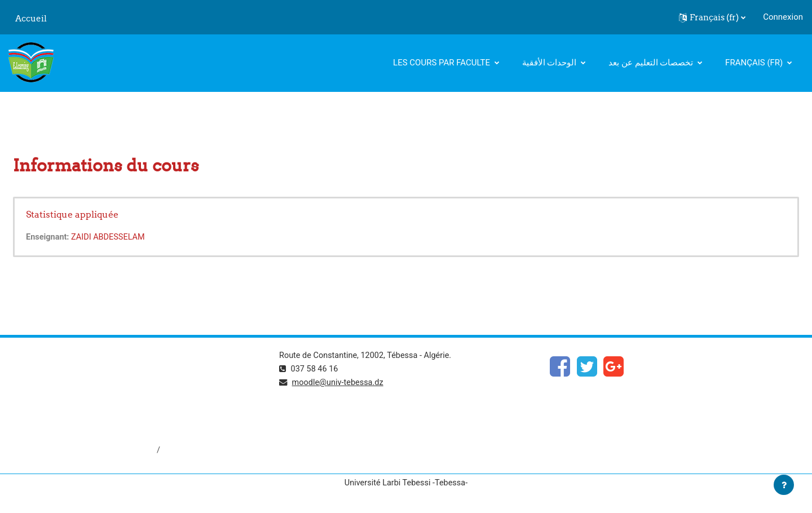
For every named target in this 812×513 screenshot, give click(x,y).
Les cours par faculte (443, 63)
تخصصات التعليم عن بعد (652, 63)
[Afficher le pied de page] (784, 485)
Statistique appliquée (72, 214)
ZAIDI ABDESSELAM (111, 237)
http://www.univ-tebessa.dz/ (61, 413)
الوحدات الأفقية (550, 63)
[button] (712, 17)
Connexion (783, 17)
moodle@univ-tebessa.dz (340, 383)
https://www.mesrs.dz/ (52, 375)
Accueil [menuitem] (31, 18)
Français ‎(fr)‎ (755, 63)
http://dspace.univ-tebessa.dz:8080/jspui (85, 451)
